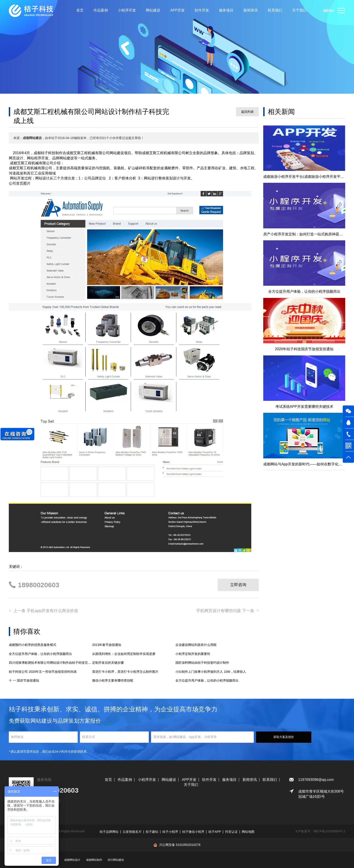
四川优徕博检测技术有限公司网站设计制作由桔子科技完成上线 (50, 663)
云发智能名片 (132, 832)
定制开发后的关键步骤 (108, 663)
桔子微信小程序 (193, 832)
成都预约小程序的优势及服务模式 (33, 645)
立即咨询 (238, 585)
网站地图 (248, 832)
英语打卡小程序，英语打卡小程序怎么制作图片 (125, 672)
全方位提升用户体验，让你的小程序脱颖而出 (40, 654)
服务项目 (226, 10)
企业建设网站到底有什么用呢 (196, 645)
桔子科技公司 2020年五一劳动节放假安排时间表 (43, 672)
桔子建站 (152, 832)
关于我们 (299, 10)
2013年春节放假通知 (107, 645)
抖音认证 (231, 832)
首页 (80, 10)
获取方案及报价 (284, 737)
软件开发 (202, 10)
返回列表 (247, 112)
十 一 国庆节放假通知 (24, 680)
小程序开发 (127, 10)
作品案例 (101, 10)
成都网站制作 (94, 860)
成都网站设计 (72, 860)
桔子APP (215, 832)
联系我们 (275, 10)
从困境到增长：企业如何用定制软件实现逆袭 (124, 654)
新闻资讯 (251, 10)
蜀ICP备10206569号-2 (329, 831)
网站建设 (153, 10)
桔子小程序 (170, 832)
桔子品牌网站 (109, 832)
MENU (329, 11)
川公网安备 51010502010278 (180, 845)
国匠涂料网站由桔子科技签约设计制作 (202, 663)
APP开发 (177, 10)
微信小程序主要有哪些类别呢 (113, 680)
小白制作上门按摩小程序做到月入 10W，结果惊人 (211, 672)
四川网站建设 (116, 860)
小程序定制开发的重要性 (193, 654)
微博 (210, 801)
